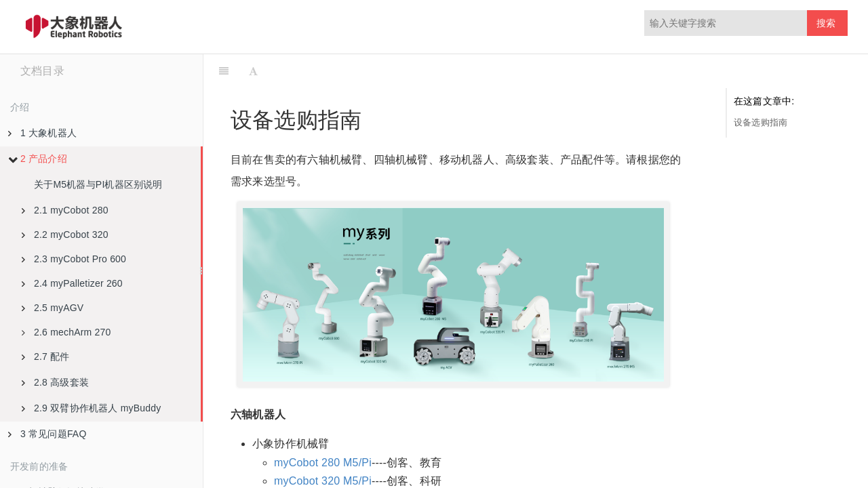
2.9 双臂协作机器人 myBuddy (91, 408)
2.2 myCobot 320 (65, 235)
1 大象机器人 (42, 133)
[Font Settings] (253, 71)
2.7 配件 (46, 357)
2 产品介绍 (38, 159)
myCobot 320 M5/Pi (323, 481)
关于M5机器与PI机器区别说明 (98, 184)
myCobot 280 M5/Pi (323, 463)
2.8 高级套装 (55, 382)
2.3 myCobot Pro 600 (74, 259)
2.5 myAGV (53, 308)
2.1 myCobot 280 (65, 210)
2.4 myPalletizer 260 (72, 283)
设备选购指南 (761, 122)
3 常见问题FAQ (47, 434)
